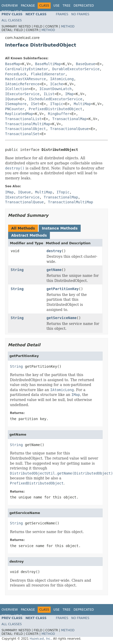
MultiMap (82, 104)
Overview (10, 6)
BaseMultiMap (48, 64)
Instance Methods (60, 228)
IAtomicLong (62, 79)
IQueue (12, 99)
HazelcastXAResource (25, 79)
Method (68, 26)
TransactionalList (23, 119)
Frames (62, 14)
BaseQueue (86, 64)
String (17, 270)
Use (56, 6)
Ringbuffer (59, 114)
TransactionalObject (25, 129)
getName (54, 270)
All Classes (12, 20)
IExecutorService (22, 94)
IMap (69, 94)
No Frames (80, 14)
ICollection (17, 89)
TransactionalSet (22, 134)
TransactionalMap (69, 119)
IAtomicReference (22, 84)
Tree (67, 6)
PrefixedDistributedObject (56, 109)
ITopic (57, 104)
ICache (57, 84)
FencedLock (16, 74)
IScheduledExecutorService (56, 99)
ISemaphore (16, 104)
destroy (54, 251)
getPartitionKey (63, 289)
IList (49, 94)
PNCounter (15, 109)
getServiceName (62, 318)
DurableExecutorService (76, 69)
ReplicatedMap (19, 114)
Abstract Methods (29, 235)
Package (28, 6)
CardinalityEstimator (27, 69)
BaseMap (13, 64)
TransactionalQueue (69, 129)
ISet (35, 104)
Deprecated (84, 6)
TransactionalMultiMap (28, 124)
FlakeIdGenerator (48, 74)
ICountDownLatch (55, 89)
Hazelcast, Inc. (40, 639)
